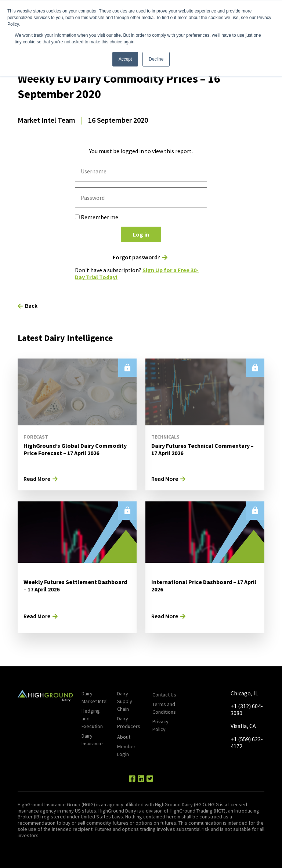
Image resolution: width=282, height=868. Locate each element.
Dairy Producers (129, 722)
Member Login (126, 750)
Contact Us (164, 695)
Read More (37, 479)
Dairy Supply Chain (125, 701)
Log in (141, 234)
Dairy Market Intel (95, 697)
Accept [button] (125, 59)
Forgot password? (136, 257)
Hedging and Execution (92, 718)
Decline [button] (156, 59)
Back (31, 306)
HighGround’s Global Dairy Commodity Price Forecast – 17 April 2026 (75, 449)
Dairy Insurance (92, 740)
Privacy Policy (160, 725)
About (124, 737)
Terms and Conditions (164, 708)
